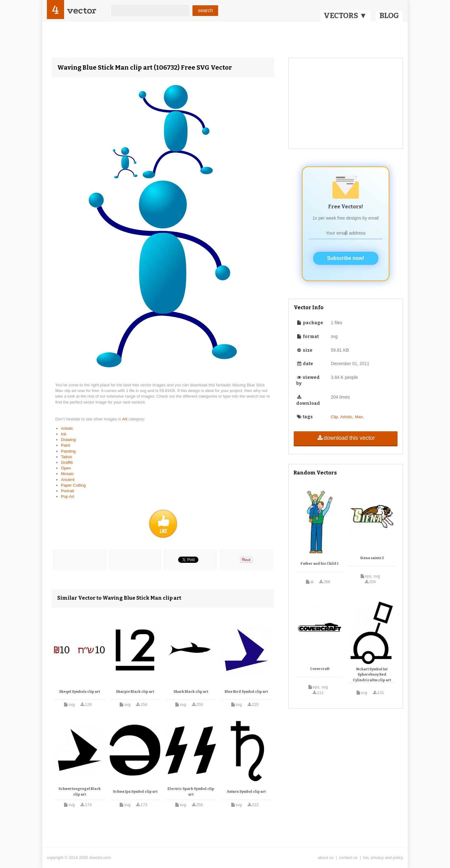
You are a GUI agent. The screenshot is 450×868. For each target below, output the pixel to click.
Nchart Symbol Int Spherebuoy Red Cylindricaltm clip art (372, 675)
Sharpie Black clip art (135, 692)
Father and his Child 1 (320, 564)
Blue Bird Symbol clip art (246, 692)
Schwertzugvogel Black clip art (80, 792)
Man (359, 417)
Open (66, 468)
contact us (348, 858)
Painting (68, 451)
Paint (66, 445)
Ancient (68, 480)
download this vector (345, 438)
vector (82, 10)
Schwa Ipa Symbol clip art (135, 792)
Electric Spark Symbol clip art (191, 792)
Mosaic (67, 474)
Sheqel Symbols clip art (80, 692)
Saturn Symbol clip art (246, 792)
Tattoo (66, 457)
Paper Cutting (73, 485)
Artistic (67, 428)
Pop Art (68, 496)
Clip (334, 417)
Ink (64, 434)
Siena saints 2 (372, 558)
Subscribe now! (346, 258)
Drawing (68, 440)
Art (125, 419)
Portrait (67, 491)
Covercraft (320, 669)
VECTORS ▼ (345, 16)
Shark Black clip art (191, 692)
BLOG (389, 16)
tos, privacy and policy (383, 858)
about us (326, 858)
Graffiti (67, 462)
